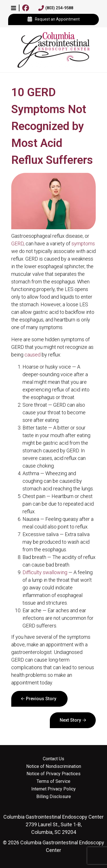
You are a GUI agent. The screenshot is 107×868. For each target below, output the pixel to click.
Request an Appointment (54, 19)
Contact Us (53, 759)
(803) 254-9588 (56, 8)
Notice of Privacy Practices (53, 774)
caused (33, 355)
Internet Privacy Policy (53, 789)
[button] (14, 8)
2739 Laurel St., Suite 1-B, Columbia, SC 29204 (53, 824)
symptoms (83, 244)
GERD (17, 244)
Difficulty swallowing (45, 572)
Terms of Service (53, 781)
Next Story (70, 720)
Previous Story (41, 699)
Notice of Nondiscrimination (54, 766)
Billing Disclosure (54, 797)
